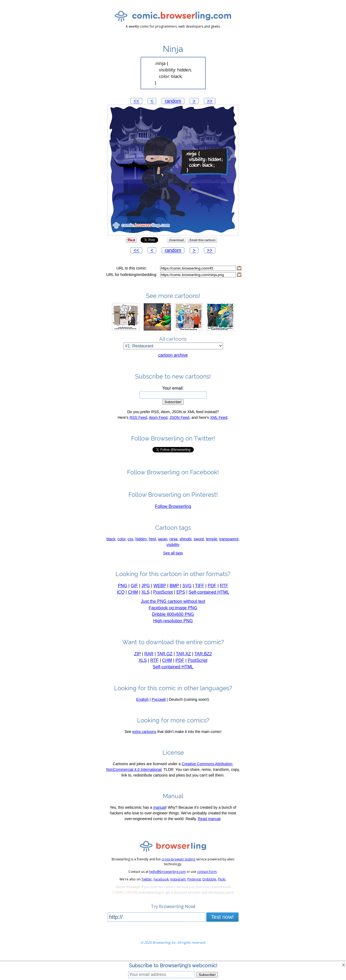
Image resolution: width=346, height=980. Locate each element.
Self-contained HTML (209, 597)
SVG (187, 591)
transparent (229, 544)
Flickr (222, 884)
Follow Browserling (173, 512)
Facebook (161, 884)
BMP (174, 591)
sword (199, 544)
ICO (121, 597)
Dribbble (209, 884)
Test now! (222, 922)
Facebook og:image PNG (173, 613)
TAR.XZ (184, 659)
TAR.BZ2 (203, 659)
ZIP (137, 659)
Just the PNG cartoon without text (173, 606)
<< (136, 101)
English (142, 705)
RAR (149, 659)
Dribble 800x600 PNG (173, 619)
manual (159, 813)
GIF (134, 591)
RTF (224, 591)
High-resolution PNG (173, 626)
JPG (146, 591)
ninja (174, 544)
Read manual (209, 824)
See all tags (173, 558)
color (122, 544)
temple (211, 544)
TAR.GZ (164, 659)
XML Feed (219, 423)
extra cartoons (144, 737)
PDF (212, 591)
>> (210, 101)
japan (163, 544)
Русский (159, 705)
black (111, 544)
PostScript (163, 597)
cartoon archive (173, 360)
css (130, 544)
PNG (123, 591)
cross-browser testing (178, 864)
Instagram (178, 884)
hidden (141, 544)
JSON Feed (179, 423)
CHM (133, 597)
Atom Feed (158, 423)
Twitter (147, 884)
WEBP (160, 591)
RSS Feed (138, 423)
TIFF (199, 591)
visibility (173, 550)
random (173, 101)
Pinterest (194, 884)
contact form (207, 877)
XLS (145, 597)
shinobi (185, 544)
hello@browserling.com (167, 877)
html (152, 544)
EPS (181, 597)
